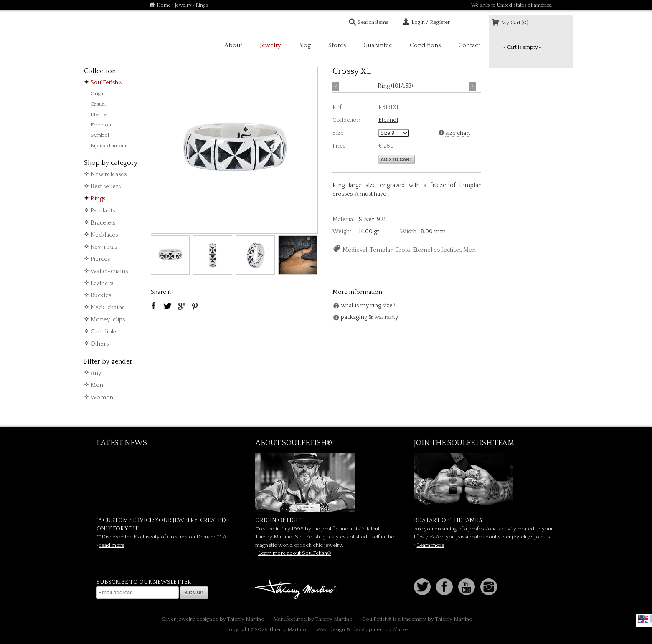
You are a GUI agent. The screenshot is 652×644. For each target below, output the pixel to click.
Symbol (100, 135)
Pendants (103, 211)
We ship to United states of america (511, 5)
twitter (167, 306)
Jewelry (183, 5)
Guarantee (378, 45)
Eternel (99, 114)
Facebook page (444, 587)
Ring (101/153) (395, 86)
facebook (154, 306)
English (643, 619)
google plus (181, 306)
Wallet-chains (109, 271)
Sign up (194, 593)
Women (102, 397)
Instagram (489, 587)
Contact (469, 45)
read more (112, 545)
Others (100, 344)
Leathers (102, 283)
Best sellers (106, 187)
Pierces (100, 259)
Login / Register (431, 22)
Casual (98, 104)
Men (97, 385)
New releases (109, 174)
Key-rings (104, 247)
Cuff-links (104, 332)
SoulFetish (326, 482)
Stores (337, 45)
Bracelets (103, 223)
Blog (304, 45)
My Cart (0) (515, 23)
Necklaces (104, 235)
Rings (98, 199)
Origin (98, 93)
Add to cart (397, 159)
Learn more (431, 545)
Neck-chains (108, 308)
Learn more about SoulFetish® (295, 553)
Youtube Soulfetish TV (467, 587)
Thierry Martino (297, 590)
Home (164, 5)
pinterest (195, 306)
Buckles (101, 295)
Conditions (425, 45)
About (233, 45)
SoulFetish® (107, 83)
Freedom (102, 125)
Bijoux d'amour (109, 146)
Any (96, 373)
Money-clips (108, 320)
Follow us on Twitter (422, 587)
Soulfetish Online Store (113, 33)
